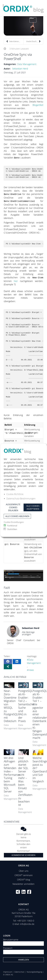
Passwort (8, 948)
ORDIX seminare (24, 875)
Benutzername (11, 940)
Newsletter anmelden (23, 884)
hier (17, 281)
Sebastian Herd (20, 69)
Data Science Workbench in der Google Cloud (15, 41)
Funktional (12, 526)
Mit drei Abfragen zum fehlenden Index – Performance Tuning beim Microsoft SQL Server (12, 775)
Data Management (27, 64)
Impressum (8, 972)
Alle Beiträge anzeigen (28, 633)
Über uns (24, 871)
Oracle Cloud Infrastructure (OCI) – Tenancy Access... (35, 41)
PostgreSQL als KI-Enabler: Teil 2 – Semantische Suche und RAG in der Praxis (26, 706)
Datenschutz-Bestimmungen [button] (21, 498)
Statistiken (12, 529)
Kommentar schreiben (23, 855)
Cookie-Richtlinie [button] (15, 494)
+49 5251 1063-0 (26, 921)
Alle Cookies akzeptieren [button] (33, 507)
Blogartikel (38, 105)
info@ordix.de (27, 924)
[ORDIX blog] (23, 8)
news (31, 670)
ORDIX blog (23, 880)
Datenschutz (19, 972)
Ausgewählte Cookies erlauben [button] (13, 507)
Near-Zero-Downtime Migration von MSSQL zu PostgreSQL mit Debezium (11, 706)
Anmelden (24, 960)
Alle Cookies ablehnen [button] (17, 516)
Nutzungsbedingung (34, 972)
